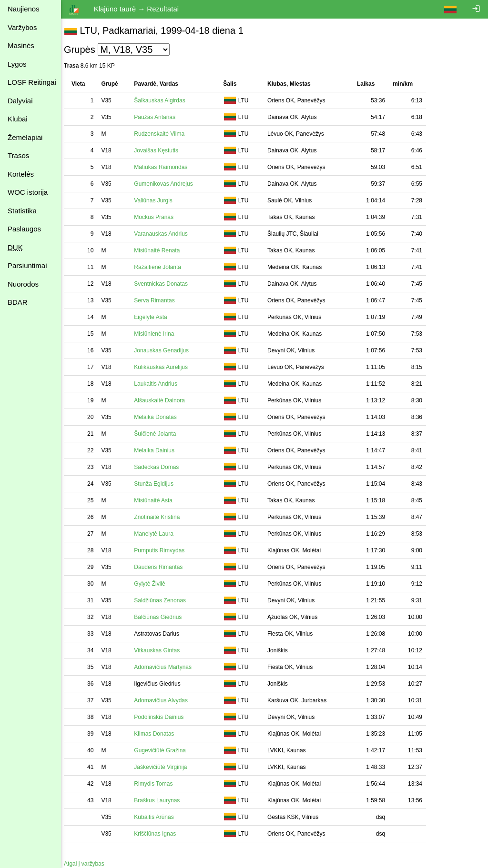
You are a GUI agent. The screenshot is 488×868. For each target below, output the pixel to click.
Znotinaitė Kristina (162, 517)
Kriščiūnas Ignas (160, 834)
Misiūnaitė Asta (158, 500)
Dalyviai (20, 101)
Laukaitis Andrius (160, 384)
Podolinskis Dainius (163, 717)
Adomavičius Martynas (168, 667)
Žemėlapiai (25, 137)
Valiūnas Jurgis (158, 200)
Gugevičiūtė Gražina (165, 750)
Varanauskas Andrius (166, 234)
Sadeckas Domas (161, 467)
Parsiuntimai (27, 265)
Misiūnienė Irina (159, 334)
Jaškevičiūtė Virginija (165, 767)
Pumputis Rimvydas (164, 550)
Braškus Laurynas (162, 800)
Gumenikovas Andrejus (168, 184)
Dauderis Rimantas (163, 567)
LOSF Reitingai (32, 82)
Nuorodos (23, 284)
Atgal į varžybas (89, 864)
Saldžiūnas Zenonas (165, 600)
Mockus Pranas (158, 217)
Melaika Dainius (159, 450)
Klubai (18, 119)
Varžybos (22, 27)
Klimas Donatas (159, 734)
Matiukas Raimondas (165, 167)
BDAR (18, 302)
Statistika (22, 211)
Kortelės (21, 174)
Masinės (21, 45)
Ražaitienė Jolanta (162, 267)
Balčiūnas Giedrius (163, 617)
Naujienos (24, 9)
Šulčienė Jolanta (160, 434)
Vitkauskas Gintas (162, 650)
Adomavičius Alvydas (166, 700)
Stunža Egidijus (158, 484)
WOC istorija (28, 192)
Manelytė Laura (158, 534)
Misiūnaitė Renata (162, 250)
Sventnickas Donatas (166, 284)
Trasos (18, 155)
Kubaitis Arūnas (158, 817)
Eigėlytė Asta (155, 317)
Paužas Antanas (159, 117)
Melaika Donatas (160, 417)
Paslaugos (24, 229)
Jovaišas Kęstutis (161, 150)
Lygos (17, 64)
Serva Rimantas (159, 300)
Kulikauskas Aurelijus (166, 367)
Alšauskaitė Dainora (164, 400)
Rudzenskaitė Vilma (164, 134)
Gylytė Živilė (154, 584)
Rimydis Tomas (158, 784)
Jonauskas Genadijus (166, 350)
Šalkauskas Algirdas (164, 100)
